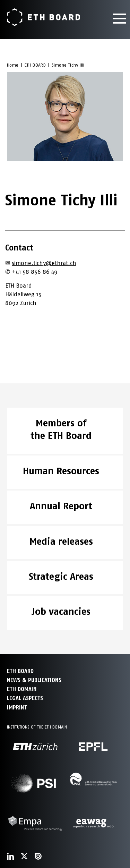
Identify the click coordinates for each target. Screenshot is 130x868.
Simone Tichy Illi (68, 65)
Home (13, 65)
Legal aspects (25, 698)
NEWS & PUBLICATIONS (34, 680)
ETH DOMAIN (22, 689)
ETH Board (20, 671)
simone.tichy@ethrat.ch (44, 263)
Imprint (17, 708)
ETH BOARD (35, 65)
